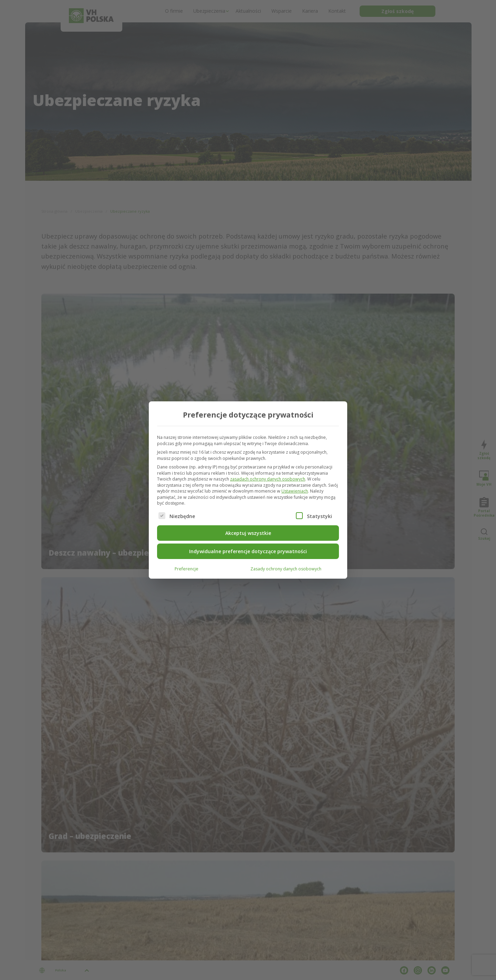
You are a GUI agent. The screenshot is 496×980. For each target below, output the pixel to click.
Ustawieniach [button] (295, 490)
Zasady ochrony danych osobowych (286, 568)
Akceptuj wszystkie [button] (248, 532)
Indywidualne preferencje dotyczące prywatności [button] (248, 551)
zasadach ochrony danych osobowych (268, 478)
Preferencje (187, 568)
